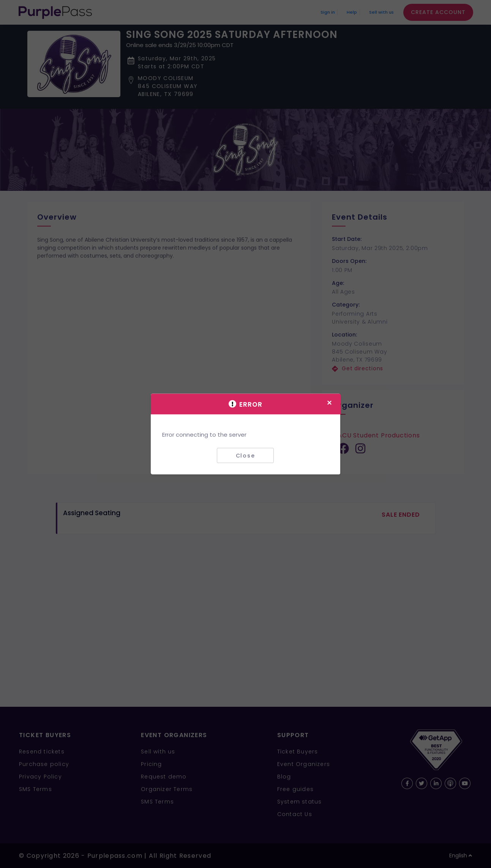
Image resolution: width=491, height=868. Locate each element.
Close (245, 455)
